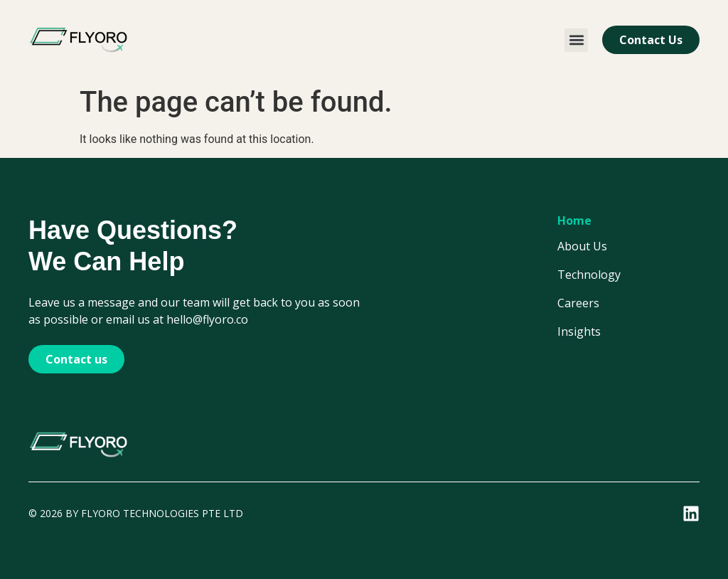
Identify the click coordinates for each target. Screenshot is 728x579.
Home (574, 221)
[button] (576, 40)
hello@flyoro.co (207, 319)
